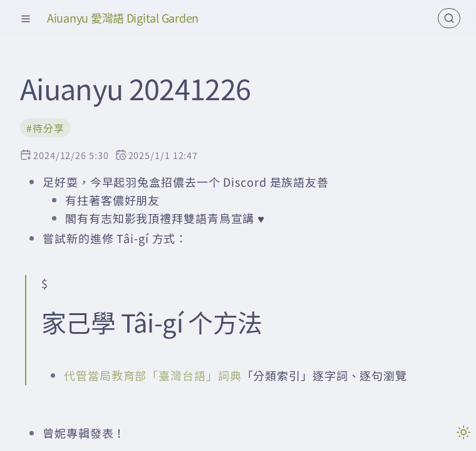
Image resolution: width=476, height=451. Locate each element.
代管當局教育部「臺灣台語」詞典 (153, 375)
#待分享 (45, 128)
